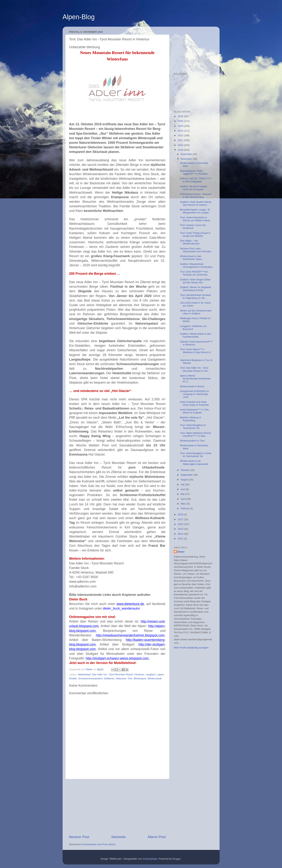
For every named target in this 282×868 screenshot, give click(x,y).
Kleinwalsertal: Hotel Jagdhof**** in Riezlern (194, 172)
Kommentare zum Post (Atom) (99, 844)
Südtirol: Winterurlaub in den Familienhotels (195, 335)
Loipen (160, 674)
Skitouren (121, 678)
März (184, 504)
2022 (181, 135)
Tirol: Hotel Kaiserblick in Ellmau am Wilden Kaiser (195, 219)
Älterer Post (157, 837)
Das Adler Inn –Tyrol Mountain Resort (113, 674)
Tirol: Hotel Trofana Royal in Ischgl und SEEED (195, 234)
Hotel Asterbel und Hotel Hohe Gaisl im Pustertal (194, 403)
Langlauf (150, 674)
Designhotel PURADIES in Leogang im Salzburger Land (194, 394)
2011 (181, 539)
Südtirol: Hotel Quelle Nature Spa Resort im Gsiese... (196, 203)
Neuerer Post (79, 837)
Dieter (181, 552)
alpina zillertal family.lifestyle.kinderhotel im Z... (195, 379)
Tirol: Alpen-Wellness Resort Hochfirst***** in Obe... (195, 434)
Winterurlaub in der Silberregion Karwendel (194, 462)
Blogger (177, 859)
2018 (181, 514)
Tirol (130, 678)
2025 (181, 121)
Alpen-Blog (79, 17)
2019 (181, 150)
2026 (181, 116)
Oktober (185, 470)
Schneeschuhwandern (91, 678)
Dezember (187, 154)
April (184, 499)
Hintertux (139, 674)
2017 (181, 519)
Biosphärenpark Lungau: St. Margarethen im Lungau (195, 211)
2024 (181, 126)
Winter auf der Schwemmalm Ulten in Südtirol (196, 312)
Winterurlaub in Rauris (192, 386)
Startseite (118, 837)
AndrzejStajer (150, 859)
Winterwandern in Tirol (192, 441)
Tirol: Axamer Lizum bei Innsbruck (193, 227)
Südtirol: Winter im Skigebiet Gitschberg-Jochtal (195, 289)
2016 (181, 524)
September (187, 475)
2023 (181, 131)
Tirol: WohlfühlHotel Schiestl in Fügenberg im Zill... (195, 297)
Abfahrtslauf (84, 674)
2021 (181, 140)
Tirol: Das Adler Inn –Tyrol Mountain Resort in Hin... (195, 369)
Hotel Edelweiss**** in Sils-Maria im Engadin (195, 411)
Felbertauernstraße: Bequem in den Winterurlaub (196, 196)
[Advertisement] (117, 807)
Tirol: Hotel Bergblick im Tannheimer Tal (193, 427)
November (187, 159)
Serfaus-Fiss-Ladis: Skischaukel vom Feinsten (196, 250)
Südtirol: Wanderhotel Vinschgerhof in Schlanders (196, 265)
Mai (183, 494)
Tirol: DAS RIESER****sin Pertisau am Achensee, (194, 273)
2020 (181, 145)
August (185, 480)
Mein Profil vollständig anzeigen (191, 648)
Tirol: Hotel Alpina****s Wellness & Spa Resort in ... (195, 352)
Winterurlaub (155, 678)
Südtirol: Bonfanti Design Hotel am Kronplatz (194, 188)
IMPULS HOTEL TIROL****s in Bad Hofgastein (195, 180)
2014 (181, 534)
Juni (183, 489)
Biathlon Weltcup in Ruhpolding (190, 419)
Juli (183, 485)
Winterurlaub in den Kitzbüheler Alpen (191, 258)
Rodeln (73, 678)
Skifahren (109, 678)
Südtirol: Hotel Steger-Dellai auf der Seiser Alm (195, 281)
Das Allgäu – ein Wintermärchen (190, 242)
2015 (181, 529)
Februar (185, 508)
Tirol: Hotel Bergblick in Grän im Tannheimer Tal (196, 455)
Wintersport (140, 678)
